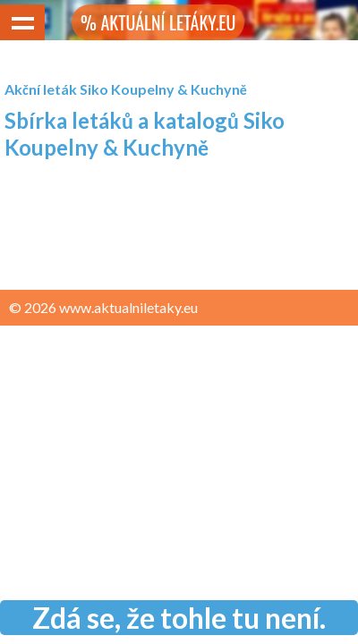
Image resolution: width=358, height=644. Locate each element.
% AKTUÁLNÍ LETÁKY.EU (158, 22)
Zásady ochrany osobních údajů (109, 342)
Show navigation (22, 22)
